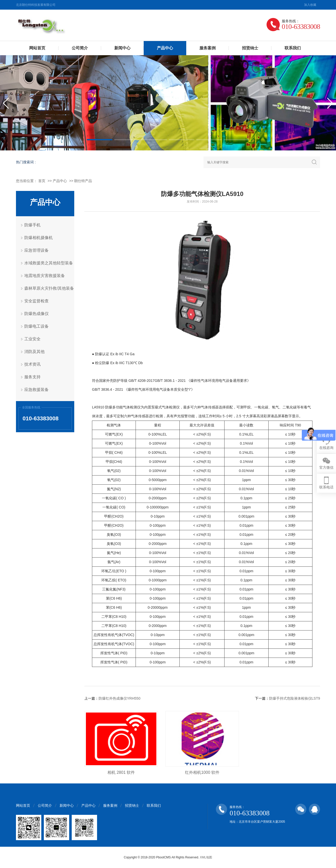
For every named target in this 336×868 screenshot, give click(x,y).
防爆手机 (32, 225)
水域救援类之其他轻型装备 (49, 263)
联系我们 (293, 48)
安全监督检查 (36, 301)
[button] (100, 140)
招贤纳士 (250, 48)
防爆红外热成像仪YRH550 (119, 698)
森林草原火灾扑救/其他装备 (49, 288)
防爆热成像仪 (36, 314)
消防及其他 (34, 352)
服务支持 (32, 377)
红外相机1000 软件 (202, 772)
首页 (42, 181)
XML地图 (206, 857)
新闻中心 (122, 48)
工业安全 (32, 339)
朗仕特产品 (83, 181)
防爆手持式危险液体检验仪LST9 (295, 698)
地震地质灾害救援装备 (45, 276)
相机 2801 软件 (121, 772)
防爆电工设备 (36, 326)
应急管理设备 (36, 250)
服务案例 (208, 48)
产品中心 (165, 48)
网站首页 (37, 48)
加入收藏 (310, 5)
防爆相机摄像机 (39, 238)
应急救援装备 (36, 390)
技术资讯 (32, 364)
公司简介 (80, 48)
